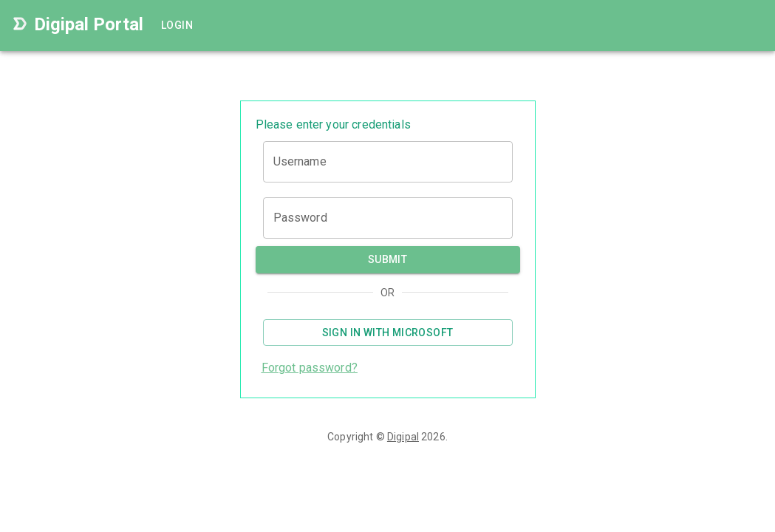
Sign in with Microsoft (388, 333)
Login (179, 25)
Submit (388, 260)
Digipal (403, 437)
